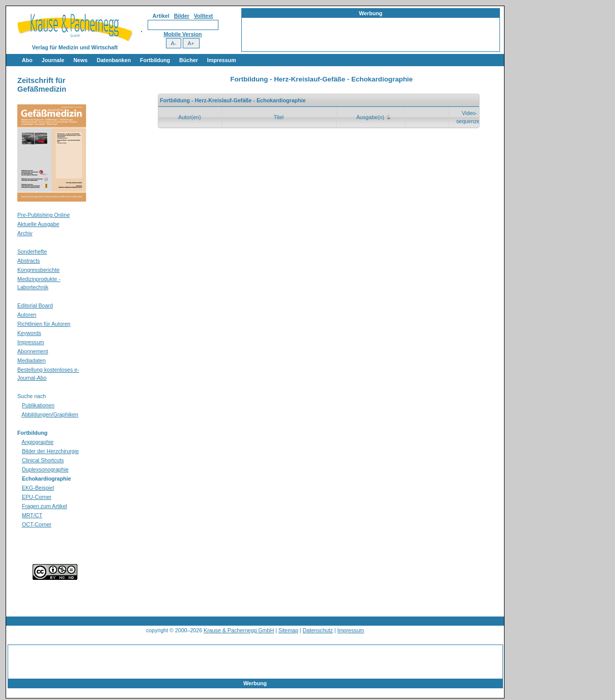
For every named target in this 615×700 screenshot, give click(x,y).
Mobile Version (183, 34)
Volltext (204, 16)
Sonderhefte (32, 251)
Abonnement (33, 351)
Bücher (189, 60)
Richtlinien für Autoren (44, 324)
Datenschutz (318, 630)
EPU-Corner (37, 497)
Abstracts (29, 261)
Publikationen (38, 405)
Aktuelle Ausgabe (38, 224)
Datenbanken (114, 60)
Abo (27, 60)
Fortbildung (155, 60)
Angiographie (37, 442)
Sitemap (288, 630)
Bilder (182, 16)
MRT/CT (32, 515)
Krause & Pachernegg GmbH (239, 630)
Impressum (222, 60)
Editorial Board (35, 305)
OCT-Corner (37, 524)
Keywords (29, 333)
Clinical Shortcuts (43, 460)
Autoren (27, 315)
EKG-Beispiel (38, 488)
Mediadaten (32, 360)
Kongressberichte (38, 270)
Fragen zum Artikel (45, 506)
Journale (53, 60)
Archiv (25, 233)
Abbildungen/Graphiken (50, 414)
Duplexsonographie (45, 469)
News (80, 60)
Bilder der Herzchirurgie (50, 451)
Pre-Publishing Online (44, 215)
